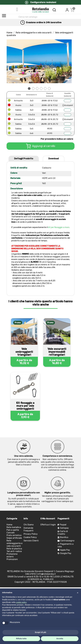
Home (9, 525)
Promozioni (12, 559)
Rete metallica (14, 527)
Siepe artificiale (14, 538)
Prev (10, 61)
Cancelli (11, 533)
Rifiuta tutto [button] (21, 639)
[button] (78, 593)
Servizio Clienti (31, 541)
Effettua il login (48, 525)
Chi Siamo (29, 525)
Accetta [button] (60, 639)
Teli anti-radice (14, 551)
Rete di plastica (14, 549)
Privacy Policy (31, 534)
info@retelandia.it (47, 574)
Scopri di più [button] (41, 632)
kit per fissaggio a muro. (59, 227)
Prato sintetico (14, 535)
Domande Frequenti (29, 529)
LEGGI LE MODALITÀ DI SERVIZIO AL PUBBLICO (51, 578)
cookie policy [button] (21, 602)
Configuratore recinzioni (40, 2)
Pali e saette (13, 530)
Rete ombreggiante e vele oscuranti (14, 543)
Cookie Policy (30, 537)
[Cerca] (43, 17)
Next (68, 61)
